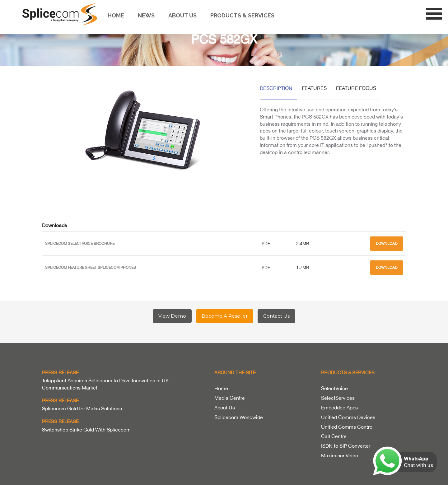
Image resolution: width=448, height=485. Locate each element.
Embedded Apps (339, 408)
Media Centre (230, 398)
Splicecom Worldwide (239, 417)
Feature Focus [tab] (356, 88)
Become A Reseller (225, 316)
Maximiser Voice (340, 455)
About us (182, 15)
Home (116, 15)
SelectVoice (334, 388)
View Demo (172, 316)
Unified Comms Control (347, 427)
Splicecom (61, 14)
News (146, 15)
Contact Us (276, 316)
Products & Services (242, 15)
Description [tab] (276, 88)
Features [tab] (314, 88)
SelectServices (338, 398)
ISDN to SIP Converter (346, 446)
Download (387, 244)
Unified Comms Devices (348, 417)
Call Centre (334, 436)
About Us (225, 408)
